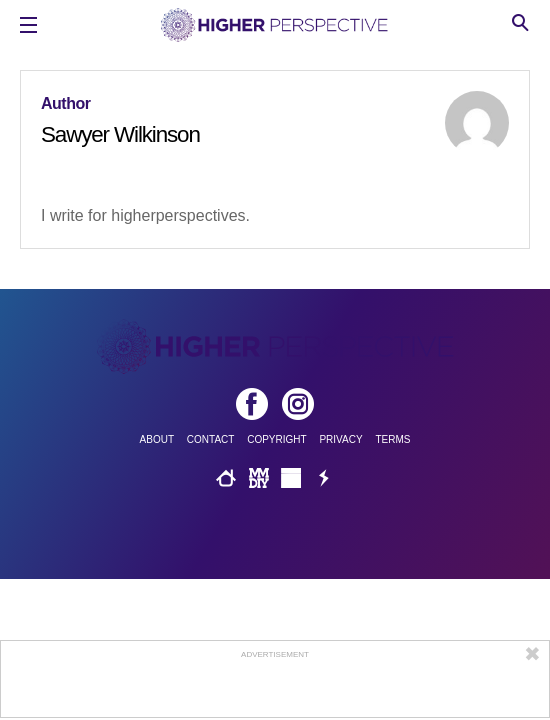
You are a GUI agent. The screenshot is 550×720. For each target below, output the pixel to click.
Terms (392, 439)
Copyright (276, 439)
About (157, 439)
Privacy (340, 439)
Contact (211, 439)
